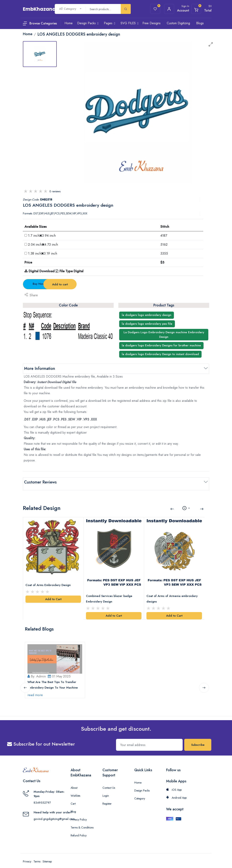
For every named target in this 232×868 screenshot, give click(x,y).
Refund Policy (79, 830)
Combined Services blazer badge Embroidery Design (110, 594)
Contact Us (109, 782)
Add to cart (92, 284)
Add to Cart (53, 595)
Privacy (27, 856)
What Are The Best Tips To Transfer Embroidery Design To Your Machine (53, 679)
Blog (73, 806)
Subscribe (198, 739)
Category (140, 793)
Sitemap (47, 856)
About (74, 782)
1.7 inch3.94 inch (42, 235)
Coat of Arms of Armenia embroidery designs (173, 594)
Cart (73, 798)
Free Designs (152, 23)
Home (138, 777)
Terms (37, 856)
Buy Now (45, 284)
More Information (40, 369)
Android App (176, 792)
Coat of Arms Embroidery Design (49, 581)
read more (36, 690)
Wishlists (75, 790)
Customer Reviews (40, 482)
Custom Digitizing (178, 23)
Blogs (200, 23)
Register (107, 798)
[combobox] (70, 9)
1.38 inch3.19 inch (43, 253)
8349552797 (42, 797)
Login (106, 790)
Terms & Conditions (82, 822)
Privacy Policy (79, 814)
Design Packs (142, 785)
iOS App (174, 784)
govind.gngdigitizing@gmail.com (54, 814)
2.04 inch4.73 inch (43, 244)
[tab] (40, 54)
